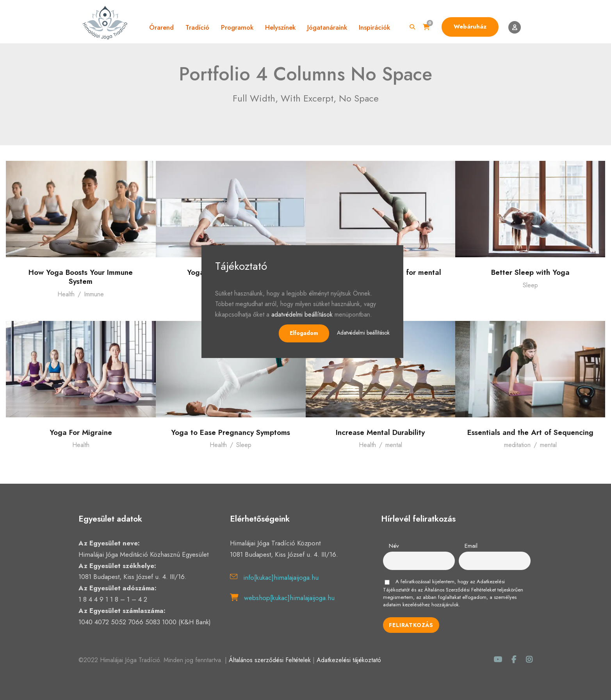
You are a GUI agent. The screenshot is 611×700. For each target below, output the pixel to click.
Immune (94, 294)
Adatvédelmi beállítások (363, 333)
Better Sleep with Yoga (530, 272)
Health (66, 294)
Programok (237, 27)
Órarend (161, 27)
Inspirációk (374, 27)
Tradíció (197, 27)
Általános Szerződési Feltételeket (460, 590)
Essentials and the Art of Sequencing (530, 432)
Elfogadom (304, 333)
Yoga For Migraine (81, 432)
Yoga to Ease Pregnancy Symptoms (231, 432)
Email (471, 546)
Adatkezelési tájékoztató (349, 660)
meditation (517, 445)
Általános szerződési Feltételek (270, 660)
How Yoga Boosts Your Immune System (81, 277)
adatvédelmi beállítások (302, 314)
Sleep (530, 285)
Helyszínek (280, 27)
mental (394, 445)
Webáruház (470, 27)
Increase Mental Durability (380, 432)
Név (394, 546)
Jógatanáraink (327, 27)
